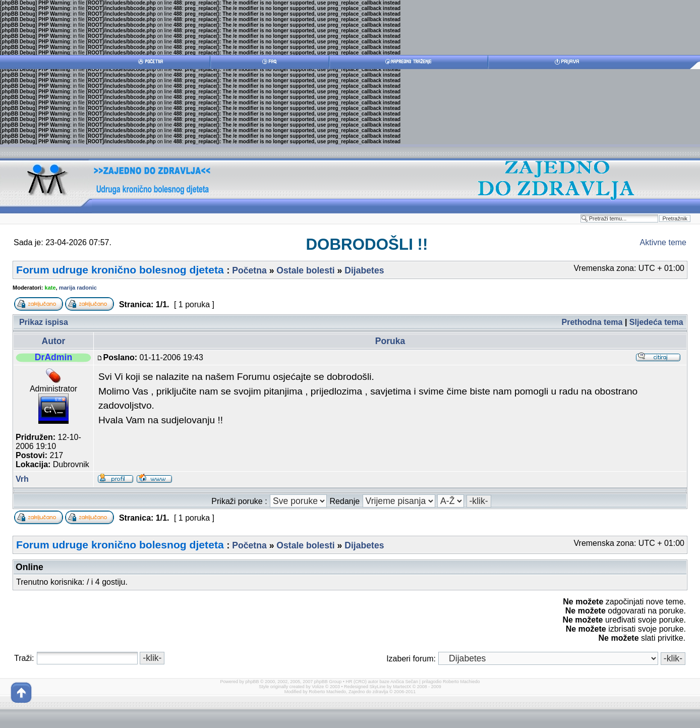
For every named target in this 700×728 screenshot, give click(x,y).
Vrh (22, 479)
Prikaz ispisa (44, 322)
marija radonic (78, 288)
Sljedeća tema (656, 322)
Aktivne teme (663, 242)
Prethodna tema (592, 322)
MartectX (402, 687)
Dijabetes (364, 270)
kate (50, 288)
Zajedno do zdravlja (369, 692)
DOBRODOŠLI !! (367, 244)
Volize (318, 687)
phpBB (252, 682)
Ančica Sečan (404, 682)
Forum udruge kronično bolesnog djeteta (120, 270)
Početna (249, 270)
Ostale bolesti (305, 270)
